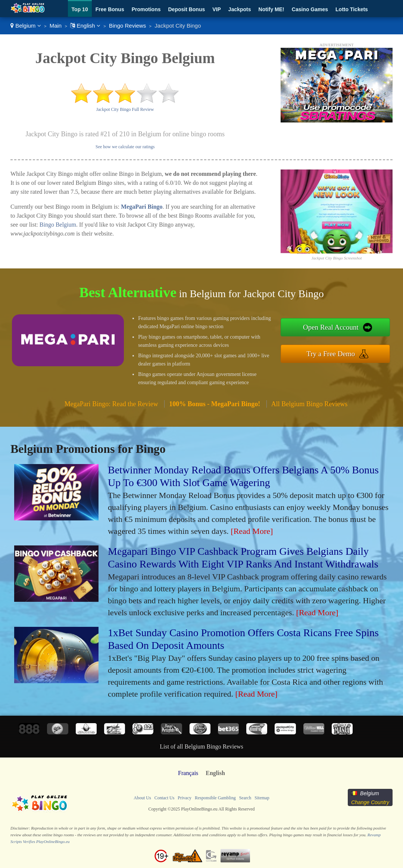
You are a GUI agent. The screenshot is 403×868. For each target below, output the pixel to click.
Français (188, 773)
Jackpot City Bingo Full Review (125, 109)
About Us (142, 798)
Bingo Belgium (58, 225)
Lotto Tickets (352, 9)
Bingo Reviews (127, 26)
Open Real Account (331, 327)
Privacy (185, 798)
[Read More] (252, 531)
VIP (217, 9)
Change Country (370, 802)
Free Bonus (110, 9)
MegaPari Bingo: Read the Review (111, 404)
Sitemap (262, 798)
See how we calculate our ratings (125, 147)
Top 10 (80, 9)
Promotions (146, 9)
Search (245, 798)
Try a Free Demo (331, 354)
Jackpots (240, 9)
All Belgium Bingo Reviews (310, 404)
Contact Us (165, 798)
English (85, 26)
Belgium (26, 26)
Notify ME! (271, 9)
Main (56, 26)
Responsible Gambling (215, 798)
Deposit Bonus (186, 9)
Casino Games (310, 9)
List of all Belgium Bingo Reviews (201, 746)
